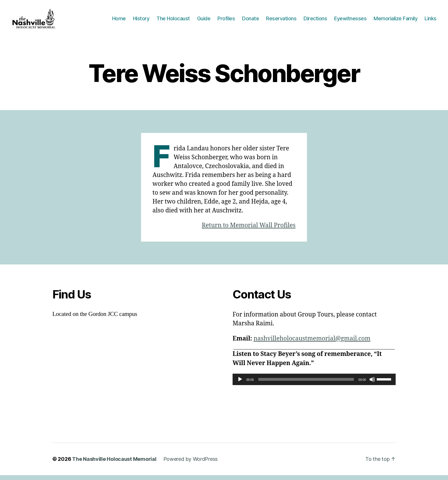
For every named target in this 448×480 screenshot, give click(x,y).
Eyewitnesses (350, 21)
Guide (204, 21)
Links (431, 21)
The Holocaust (173, 21)
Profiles (226, 21)
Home (119, 21)
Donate (250, 21)
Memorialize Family (396, 21)
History (141, 21)
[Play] (240, 384)
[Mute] (372, 384)
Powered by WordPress (191, 464)
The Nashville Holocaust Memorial (114, 464)
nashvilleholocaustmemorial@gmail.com (312, 343)
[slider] (306, 384)
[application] (314, 384)
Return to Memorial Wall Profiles (249, 230)
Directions (315, 21)
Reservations (281, 21)
